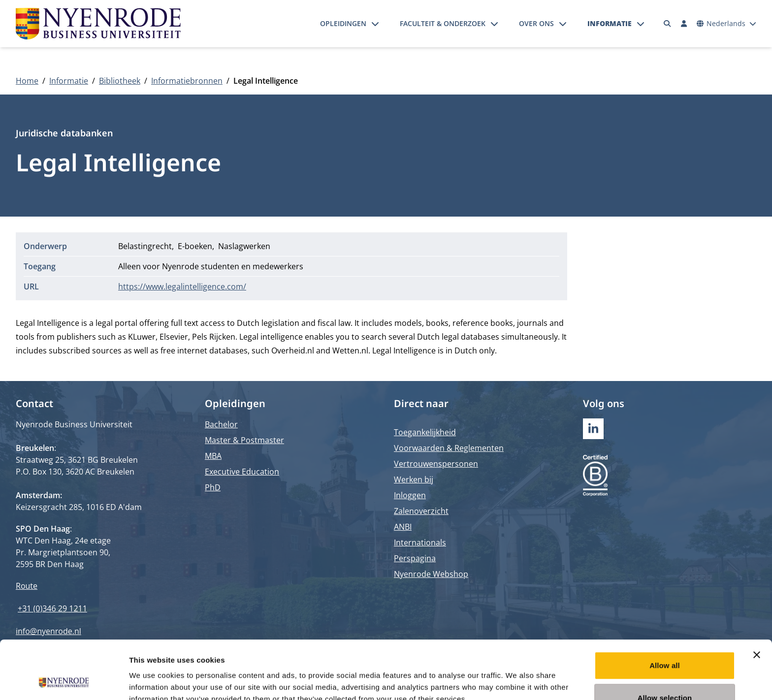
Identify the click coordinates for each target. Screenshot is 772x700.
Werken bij (414, 479)
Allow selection (665, 643)
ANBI (403, 527)
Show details (517, 681)
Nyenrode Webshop (431, 574)
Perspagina (415, 558)
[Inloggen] (684, 24)
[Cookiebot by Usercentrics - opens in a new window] (64, 681)
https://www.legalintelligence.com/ (182, 286)
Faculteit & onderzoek (443, 23)
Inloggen (410, 495)
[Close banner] (757, 600)
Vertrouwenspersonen (436, 464)
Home (27, 81)
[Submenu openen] (375, 24)
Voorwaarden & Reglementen (449, 448)
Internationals (420, 542)
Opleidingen (343, 23)
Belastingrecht (145, 246)
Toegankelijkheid (425, 432)
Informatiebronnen (187, 81)
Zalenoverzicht (421, 511)
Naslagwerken (244, 246)
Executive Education (242, 472)
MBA (213, 456)
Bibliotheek (120, 81)
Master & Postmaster (244, 440)
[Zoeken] (668, 24)
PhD (213, 487)
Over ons (536, 23)
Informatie (610, 23)
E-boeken (195, 246)
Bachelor (221, 424)
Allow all (665, 611)
